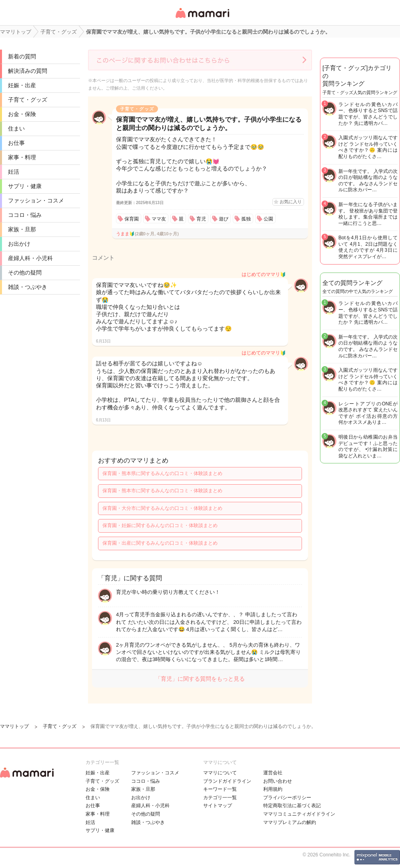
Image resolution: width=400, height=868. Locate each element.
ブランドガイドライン (227, 781)
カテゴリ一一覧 (220, 798)
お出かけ (19, 244)
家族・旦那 (22, 229)
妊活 (14, 172)
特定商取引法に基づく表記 (292, 806)
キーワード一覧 (220, 789)
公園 (268, 219)
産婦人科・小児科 (30, 258)
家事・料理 (22, 157)
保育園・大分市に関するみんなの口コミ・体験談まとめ (162, 508)
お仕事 (16, 143)
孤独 (246, 219)
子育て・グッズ (28, 100)
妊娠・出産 (22, 85)
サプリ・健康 (25, 186)
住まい (16, 128)
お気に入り (291, 202)
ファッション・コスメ (36, 200)
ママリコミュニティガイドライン (299, 814)
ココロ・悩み (25, 215)
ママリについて (220, 773)
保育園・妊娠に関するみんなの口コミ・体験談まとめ (160, 525)
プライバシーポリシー (287, 798)
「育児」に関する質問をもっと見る (200, 679)
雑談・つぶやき (28, 287)
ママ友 (159, 219)
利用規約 (273, 789)
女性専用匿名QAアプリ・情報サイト (202, 19)
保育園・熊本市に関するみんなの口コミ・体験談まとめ (162, 491)
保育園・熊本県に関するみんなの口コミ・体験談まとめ (162, 473)
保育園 (132, 219)
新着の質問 (22, 56)
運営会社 (273, 773)
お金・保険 (22, 114)
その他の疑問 (25, 273)
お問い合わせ (278, 781)
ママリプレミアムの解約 (290, 822)
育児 (201, 219)
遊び (224, 219)
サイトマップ (218, 806)
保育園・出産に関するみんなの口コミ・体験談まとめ (160, 543)
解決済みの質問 (28, 71)
